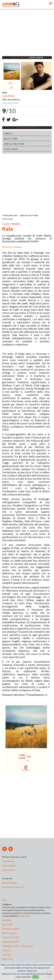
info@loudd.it (24, 916)
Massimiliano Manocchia (13, 887)
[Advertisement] (27, 36)
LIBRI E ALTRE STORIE (14, 144)
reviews (7, 920)
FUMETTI (8, 133)
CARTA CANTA (11, 149)
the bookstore (11, 937)
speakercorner (11, 929)
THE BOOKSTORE (10, 215)
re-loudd (7, 925)
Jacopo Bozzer (9, 870)
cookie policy (26, 977)
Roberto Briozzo (9, 866)
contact (7, 955)
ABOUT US (7, 959)
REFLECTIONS (10, 139)
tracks (6, 950)
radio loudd (9, 933)
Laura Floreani (9, 861)
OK (36, 977)
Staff (4, 900)
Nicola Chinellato (13, 247)
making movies (11, 942)
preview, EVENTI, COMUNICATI (18, 946)
